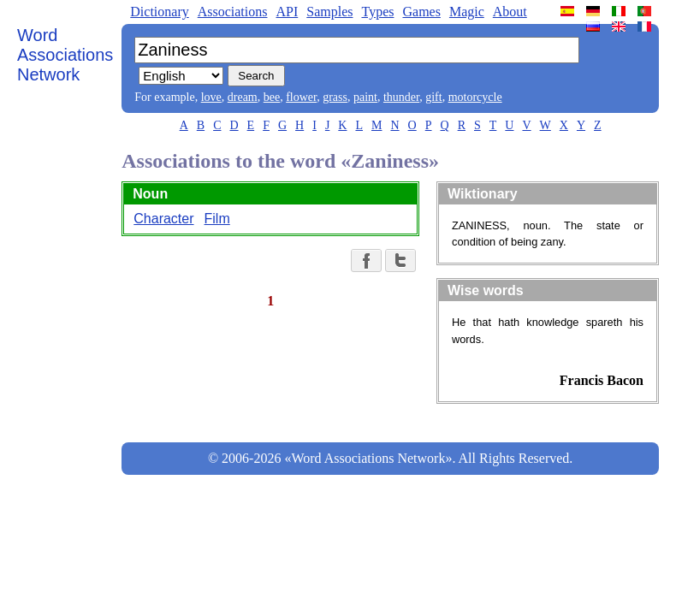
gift (433, 97)
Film (217, 219)
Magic (467, 12)
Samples (329, 12)
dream (243, 97)
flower (301, 97)
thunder (401, 97)
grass (335, 97)
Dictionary (159, 12)
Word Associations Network (65, 55)
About (510, 12)
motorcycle (475, 97)
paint (365, 97)
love (211, 97)
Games (421, 12)
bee (272, 97)
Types (377, 12)
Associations (233, 12)
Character (163, 219)
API (287, 12)
